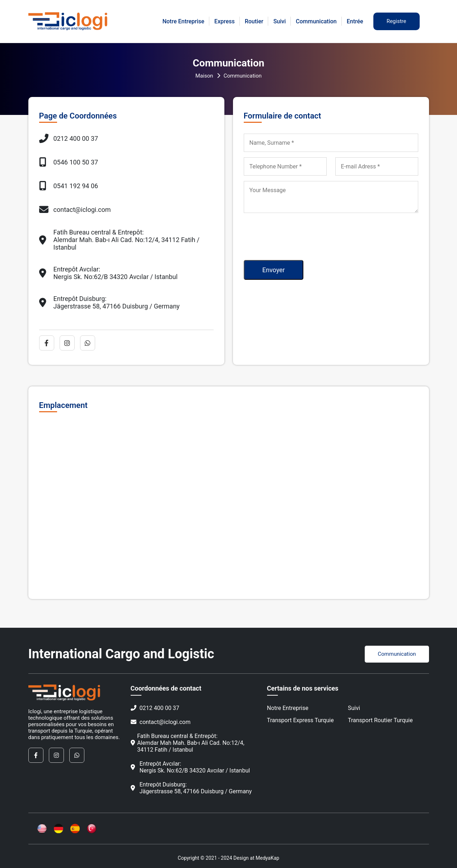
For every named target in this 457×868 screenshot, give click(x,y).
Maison (204, 76)
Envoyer (274, 270)
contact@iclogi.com (75, 209)
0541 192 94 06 (69, 186)
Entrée (355, 21)
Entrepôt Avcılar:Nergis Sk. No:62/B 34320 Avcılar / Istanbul (108, 273)
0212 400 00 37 (69, 138)
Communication (316, 21)
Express (225, 21)
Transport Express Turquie (300, 720)
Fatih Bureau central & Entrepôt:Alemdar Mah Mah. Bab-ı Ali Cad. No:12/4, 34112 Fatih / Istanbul (188, 743)
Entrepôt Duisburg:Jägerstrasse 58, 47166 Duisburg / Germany (109, 302)
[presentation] (298, 234)
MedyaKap (267, 858)
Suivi (279, 21)
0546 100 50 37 (69, 162)
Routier (254, 21)
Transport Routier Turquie (380, 720)
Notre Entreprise (183, 21)
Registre (397, 21)
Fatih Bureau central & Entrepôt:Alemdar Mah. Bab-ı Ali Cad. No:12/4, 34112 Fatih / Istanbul (119, 240)
